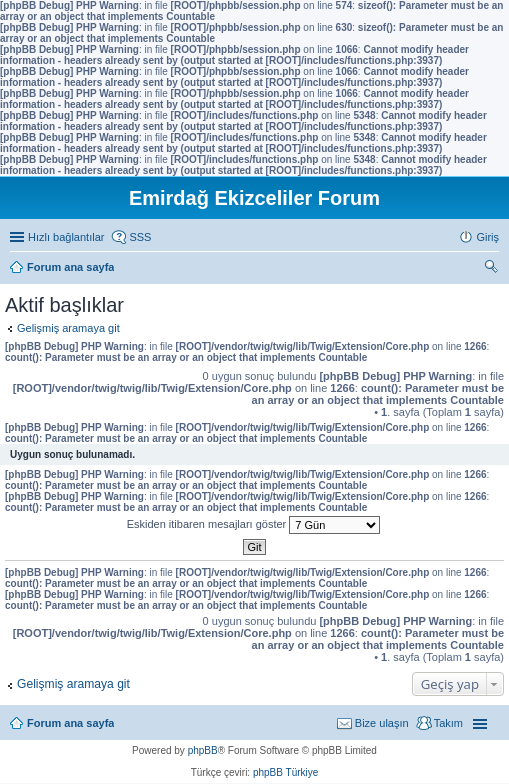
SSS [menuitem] (140, 237)
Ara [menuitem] (494, 269)
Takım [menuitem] (448, 723)
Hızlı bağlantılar (66, 237)
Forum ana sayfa (70, 723)
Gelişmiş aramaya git (68, 328)
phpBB (203, 750)
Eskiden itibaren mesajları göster (254, 525)
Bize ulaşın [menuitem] (382, 723)
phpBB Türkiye (285, 772)
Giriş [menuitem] (487, 237)
